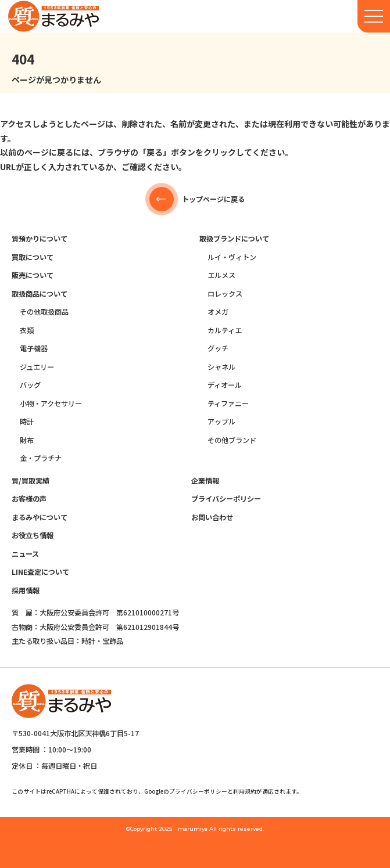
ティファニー (228, 404)
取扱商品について (40, 294)
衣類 (27, 330)
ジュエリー (37, 367)
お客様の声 (29, 499)
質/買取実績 (31, 481)
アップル (221, 422)
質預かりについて (40, 239)
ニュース (25, 554)
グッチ (218, 348)
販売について (33, 275)
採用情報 (26, 590)
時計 (27, 422)
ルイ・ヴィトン (232, 257)
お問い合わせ (212, 517)
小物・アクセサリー (51, 404)
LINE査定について (40, 572)
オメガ (218, 312)
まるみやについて (40, 517)
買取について (33, 257)
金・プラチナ (41, 458)
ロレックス (225, 294)
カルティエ (225, 330)
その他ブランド (232, 440)
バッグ (30, 385)
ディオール (225, 385)
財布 (27, 440)
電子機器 (34, 348)
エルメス (221, 275)
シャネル (221, 367)
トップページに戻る (195, 199)
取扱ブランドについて (234, 239)
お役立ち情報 (33, 535)
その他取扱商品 (44, 312)
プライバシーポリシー (226, 499)
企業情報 (205, 481)
